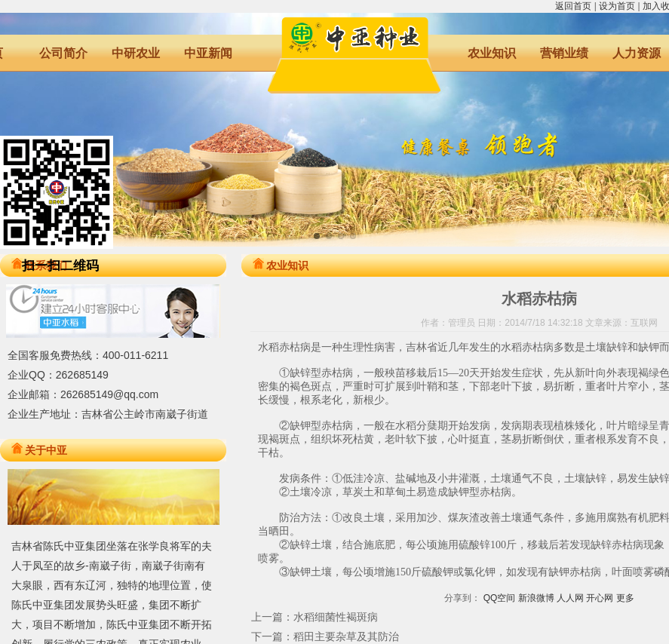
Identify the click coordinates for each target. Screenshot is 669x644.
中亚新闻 (208, 53)
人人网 (570, 598)
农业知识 (492, 53)
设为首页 (617, 6)
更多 (625, 598)
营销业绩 (564, 53)
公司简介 (63, 53)
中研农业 (136, 53)
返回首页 (573, 6)
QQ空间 (500, 598)
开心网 (600, 598)
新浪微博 (536, 598)
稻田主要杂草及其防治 (346, 636)
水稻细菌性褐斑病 (336, 617)
